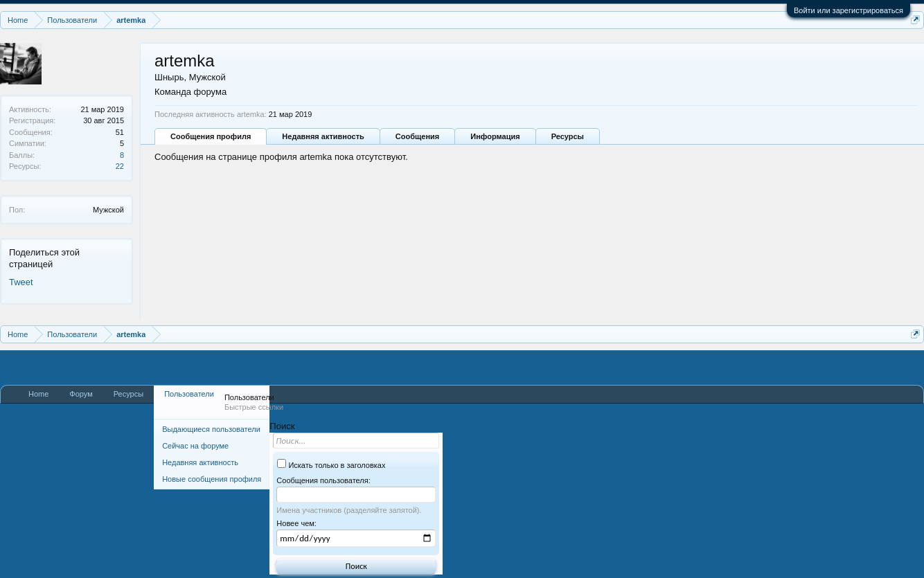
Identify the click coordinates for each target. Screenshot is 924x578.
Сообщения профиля (211, 136)
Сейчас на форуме (195, 446)
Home (38, 394)
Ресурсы (568, 136)
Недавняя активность (323, 136)
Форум (81, 394)
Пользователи (189, 394)
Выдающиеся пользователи (211, 429)
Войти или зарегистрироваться (849, 10)
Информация (495, 136)
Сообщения (417, 136)
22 (120, 166)
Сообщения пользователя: (323, 480)
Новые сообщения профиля (212, 479)
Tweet (21, 282)
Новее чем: (296, 523)
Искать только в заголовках (331, 465)
